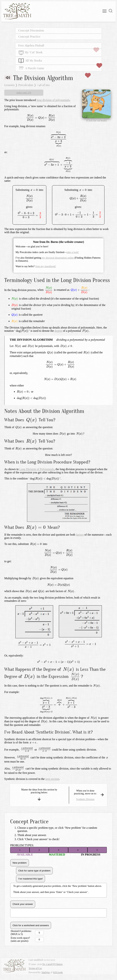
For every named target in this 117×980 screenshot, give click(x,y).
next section (52, 779)
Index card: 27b (24, 93)
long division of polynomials (53, 100)
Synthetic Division (85, 799)
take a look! (73, 252)
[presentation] (41, 118)
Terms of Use (35, 968)
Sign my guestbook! (46, 266)
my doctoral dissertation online (58, 258)
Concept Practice (29, 36)
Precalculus (26, 85)
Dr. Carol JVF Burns (53, 964)
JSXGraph (58, 972)
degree (58, 331)
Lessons (9, 85)
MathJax (46, 972)
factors (80, 535)
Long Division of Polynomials (37, 469)
